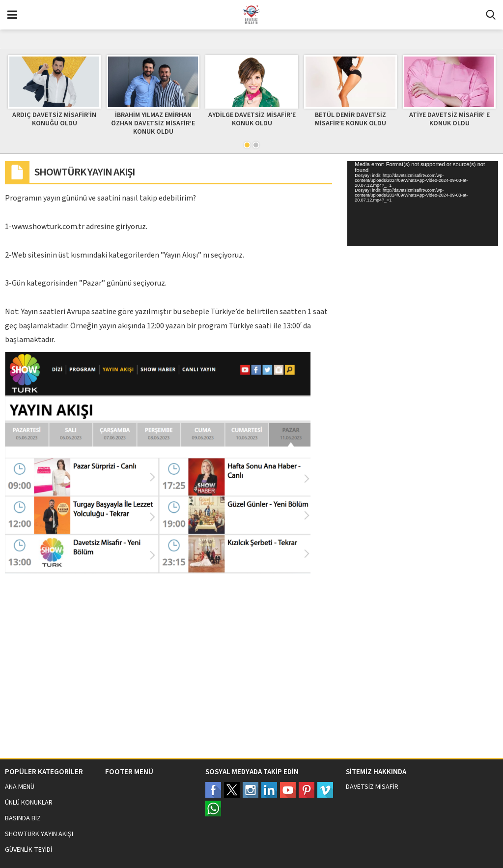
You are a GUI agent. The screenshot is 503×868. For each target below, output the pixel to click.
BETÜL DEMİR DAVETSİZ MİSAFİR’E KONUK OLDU (350, 119)
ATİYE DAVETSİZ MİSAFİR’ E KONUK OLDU (449, 119)
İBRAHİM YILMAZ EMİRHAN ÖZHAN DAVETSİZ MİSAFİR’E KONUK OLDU (153, 123)
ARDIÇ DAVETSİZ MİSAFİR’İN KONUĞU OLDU (54, 119)
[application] (423, 204)
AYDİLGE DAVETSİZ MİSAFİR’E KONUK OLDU (252, 119)
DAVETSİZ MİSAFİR (372, 787)
